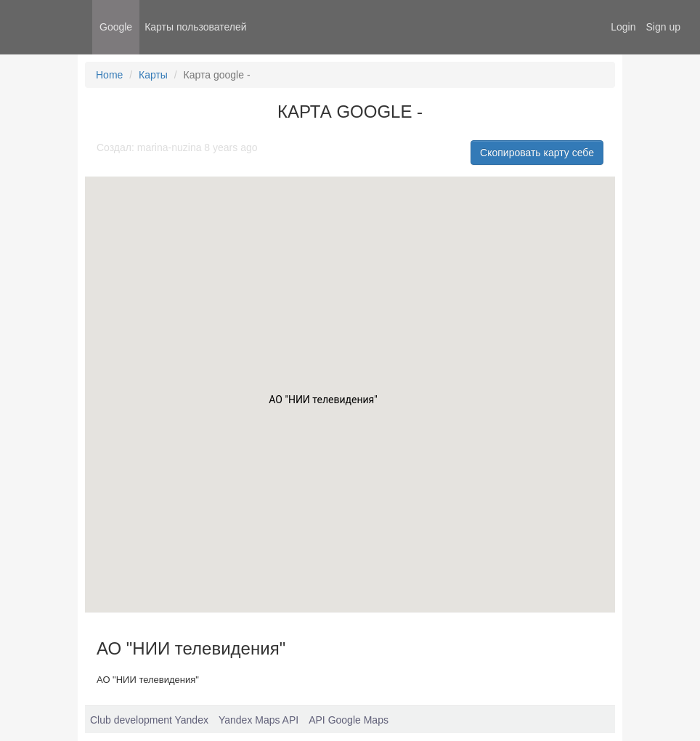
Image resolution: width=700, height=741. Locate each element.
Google (116, 27)
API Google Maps (349, 720)
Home (109, 75)
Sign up (663, 27)
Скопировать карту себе (537, 153)
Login (623, 27)
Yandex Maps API (259, 720)
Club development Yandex (149, 720)
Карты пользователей (195, 27)
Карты (153, 75)
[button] (323, 403)
